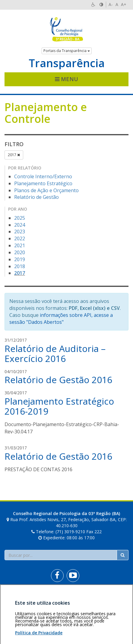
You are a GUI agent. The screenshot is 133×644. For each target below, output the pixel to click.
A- (111, 4)
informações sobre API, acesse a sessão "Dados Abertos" (61, 319)
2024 (20, 225)
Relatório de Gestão (36, 197)
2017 (14, 155)
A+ (124, 4)
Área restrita (19, 597)
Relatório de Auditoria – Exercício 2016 (55, 353)
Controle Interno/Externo (43, 176)
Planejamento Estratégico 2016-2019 (59, 406)
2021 (20, 245)
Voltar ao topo (114, 597)
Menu (66, 79)
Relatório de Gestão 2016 (58, 380)
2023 (20, 232)
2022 (20, 238)
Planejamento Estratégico (43, 183)
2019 (20, 259)
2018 (20, 266)
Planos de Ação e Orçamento (46, 190)
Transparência (67, 63)
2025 (20, 218)
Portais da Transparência (67, 51)
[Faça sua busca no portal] (61, 555)
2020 (20, 252)
